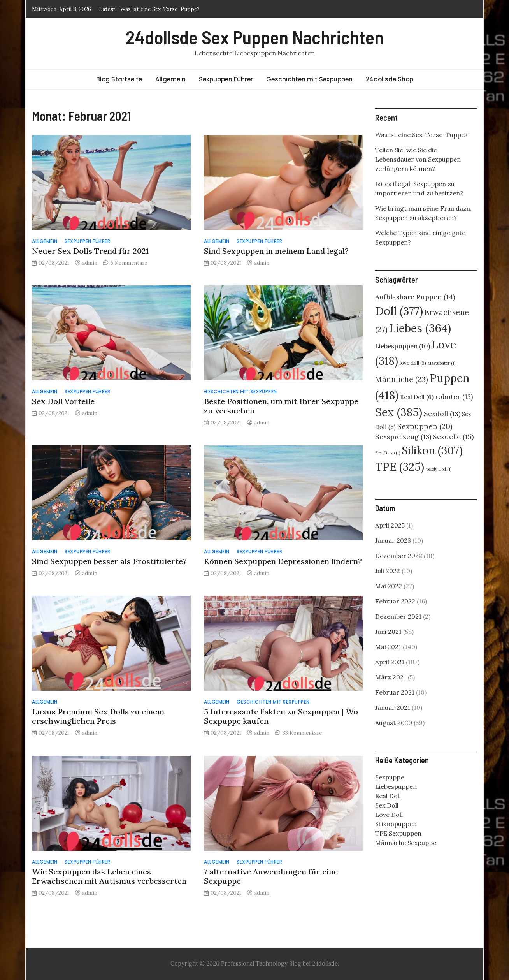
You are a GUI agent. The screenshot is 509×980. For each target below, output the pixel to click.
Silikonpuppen (396, 824)
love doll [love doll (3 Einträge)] (413, 363)
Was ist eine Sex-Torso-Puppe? (160, 9)
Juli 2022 (388, 571)
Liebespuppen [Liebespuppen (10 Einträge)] (403, 346)
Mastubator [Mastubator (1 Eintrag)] (441, 363)
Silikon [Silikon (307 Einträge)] (432, 450)
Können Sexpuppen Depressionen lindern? (283, 561)
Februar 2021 (395, 692)
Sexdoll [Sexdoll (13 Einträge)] (442, 414)
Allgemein (170, 79)
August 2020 (394, 723)
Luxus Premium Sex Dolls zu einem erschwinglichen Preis (98, 716)
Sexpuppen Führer (226, 79)
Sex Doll (387, 805)
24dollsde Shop (390, 79)
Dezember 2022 (399, 556)
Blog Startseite (119, 79)
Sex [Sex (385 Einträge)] (399, 412)
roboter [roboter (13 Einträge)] (454, 397)
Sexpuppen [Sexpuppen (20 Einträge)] (425, 426)
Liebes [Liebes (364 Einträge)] (420, 328)
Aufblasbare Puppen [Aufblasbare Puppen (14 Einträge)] (415, 297)
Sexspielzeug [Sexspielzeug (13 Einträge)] (403, 437)
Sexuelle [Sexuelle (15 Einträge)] (453, 437)
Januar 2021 (393, 707)
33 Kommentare (302, 733)
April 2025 (390, 525)
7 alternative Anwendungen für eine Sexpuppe (271, 876)
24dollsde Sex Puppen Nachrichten (255, 37)
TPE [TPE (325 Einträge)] (400, 467)
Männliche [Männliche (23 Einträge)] (402, 379)
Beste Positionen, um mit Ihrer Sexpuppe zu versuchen (281, 406)
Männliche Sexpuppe (406, 843)
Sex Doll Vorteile (63, 401)
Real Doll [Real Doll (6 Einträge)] (417, 397)
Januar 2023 (393, 540)
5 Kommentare (129, 263)
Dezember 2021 (398, 616)
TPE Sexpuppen (398, 833)
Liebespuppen (396, 786)
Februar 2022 (395, 601)
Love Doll (389, 815)
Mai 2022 (389, 586)
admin (90, 263)
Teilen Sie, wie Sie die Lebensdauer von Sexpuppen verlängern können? (418, 159)
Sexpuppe (390, 777)
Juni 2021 (388, 632)
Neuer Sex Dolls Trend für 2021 (90, 251)
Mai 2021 (388, 647)
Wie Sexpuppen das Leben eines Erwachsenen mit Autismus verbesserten (109, 876)
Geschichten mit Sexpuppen (309, 79)
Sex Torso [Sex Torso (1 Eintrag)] (388, 453)
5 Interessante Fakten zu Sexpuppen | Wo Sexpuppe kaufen (281, 716)
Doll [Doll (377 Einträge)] (399, 311)
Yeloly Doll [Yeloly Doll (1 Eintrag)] (439, 469)
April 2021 (390, 662)
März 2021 (391, 677)
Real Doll (388, 796)
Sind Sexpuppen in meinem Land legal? (276, 251)
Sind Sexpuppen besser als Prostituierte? (109, 561)
